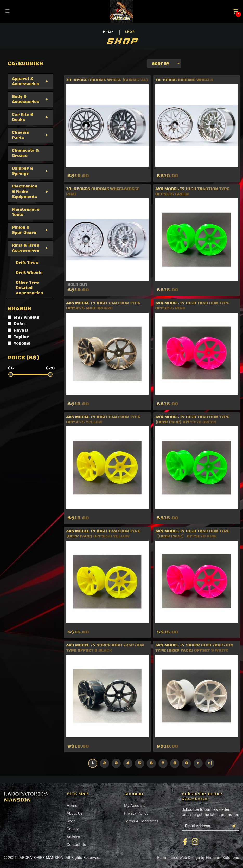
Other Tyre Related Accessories (30, 288)
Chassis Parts (21, 135)
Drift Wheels (29, 273)
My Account (135, 806)
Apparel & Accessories (26, 81)
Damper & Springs (23, 171)
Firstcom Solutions (222, 858)
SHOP (130, 32)
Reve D (18, 330)
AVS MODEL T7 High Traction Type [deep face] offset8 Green (192, 420)
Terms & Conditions (141, 821)
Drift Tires (27, 263)
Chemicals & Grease (25, 153)
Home (72, 806)
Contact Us (76, 845)
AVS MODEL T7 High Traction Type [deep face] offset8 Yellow (103, 534)
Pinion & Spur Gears (24, 230)
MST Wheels (24, 317)
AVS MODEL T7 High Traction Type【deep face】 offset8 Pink (192, 534)
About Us (75, 813)
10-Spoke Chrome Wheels (184, 80)
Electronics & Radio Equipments (25, 192)
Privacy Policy (136, 813)
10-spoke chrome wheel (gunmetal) (107, 80)
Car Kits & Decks (23, 117)
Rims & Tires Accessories (26, 248)
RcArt (17, 324)
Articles (73, 837)
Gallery (73, 829)
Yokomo (19, 343)
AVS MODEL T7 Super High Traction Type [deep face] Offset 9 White (194, 648)
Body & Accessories (26, 99)
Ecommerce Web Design (178, 858)
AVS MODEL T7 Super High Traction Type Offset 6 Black (105, 648)
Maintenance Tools (26, 212)
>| (210, 763)
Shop (71, 821)
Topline (18, 337)
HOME (108, 32)
